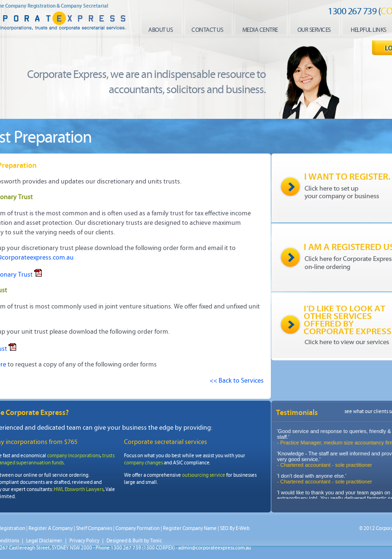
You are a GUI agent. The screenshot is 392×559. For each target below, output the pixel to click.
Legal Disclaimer (44, 541)
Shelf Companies (94, 528)
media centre (260, 30)
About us (160, 30)
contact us (207, 30)
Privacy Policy (84, 541)
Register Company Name (190, 528)
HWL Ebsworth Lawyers (79, 489)
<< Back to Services (237, 381)
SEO (224, 528)
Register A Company (51, 528)
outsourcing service (204, 475)
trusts (108, 456)
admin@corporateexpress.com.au (215, 548)
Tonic (156, 541)
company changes (143, 463)
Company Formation (138, 528)
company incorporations (74, 456)
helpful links (368, 30)
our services (314, 30)
